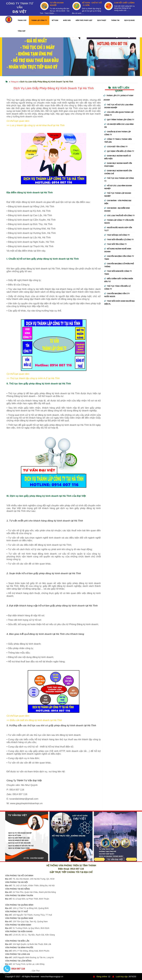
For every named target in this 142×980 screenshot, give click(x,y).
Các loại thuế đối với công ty (119, 216)
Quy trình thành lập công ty (119, 120)
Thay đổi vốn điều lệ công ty (119, 240)
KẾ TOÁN (55, 20)
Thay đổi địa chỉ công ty (117, 235)
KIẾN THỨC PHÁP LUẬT (84, 20)
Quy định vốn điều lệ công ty (119, 151)
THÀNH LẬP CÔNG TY (39, 20)
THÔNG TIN (115, 20)
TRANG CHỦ (22, 20)
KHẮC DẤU (67, 20)
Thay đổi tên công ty (115, 244)
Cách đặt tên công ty (116, 147)
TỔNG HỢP (21, 31)
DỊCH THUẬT (102, 20)
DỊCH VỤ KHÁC (130, 20)
